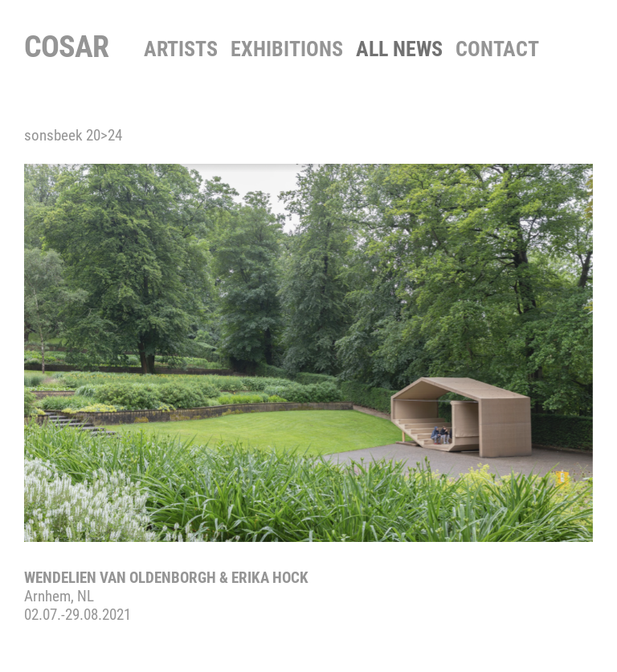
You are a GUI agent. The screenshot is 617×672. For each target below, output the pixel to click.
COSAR (66, 47)
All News (399, 49)
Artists (181, 49)
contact (497, 49)
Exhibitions (287, 49)
